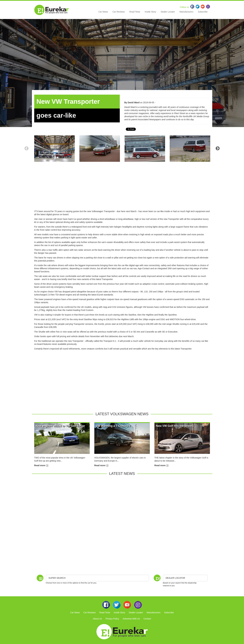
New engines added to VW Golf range (60, 426)
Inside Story (150, 12)
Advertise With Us (131, 619)
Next (218, 148)
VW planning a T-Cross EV (113, 426)
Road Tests (135, 12)
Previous (27, 148)
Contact (147, 619)
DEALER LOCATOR (175, 578)
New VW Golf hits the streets (175, 426)
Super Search (57, 578)
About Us (98, 619)
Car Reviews (119, 12)
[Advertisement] (122, 188)
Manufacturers (186, 12)
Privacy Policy (112, 619)
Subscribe (203, 12)
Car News (103, 12)
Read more (41, 465)
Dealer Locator (168, 12)
